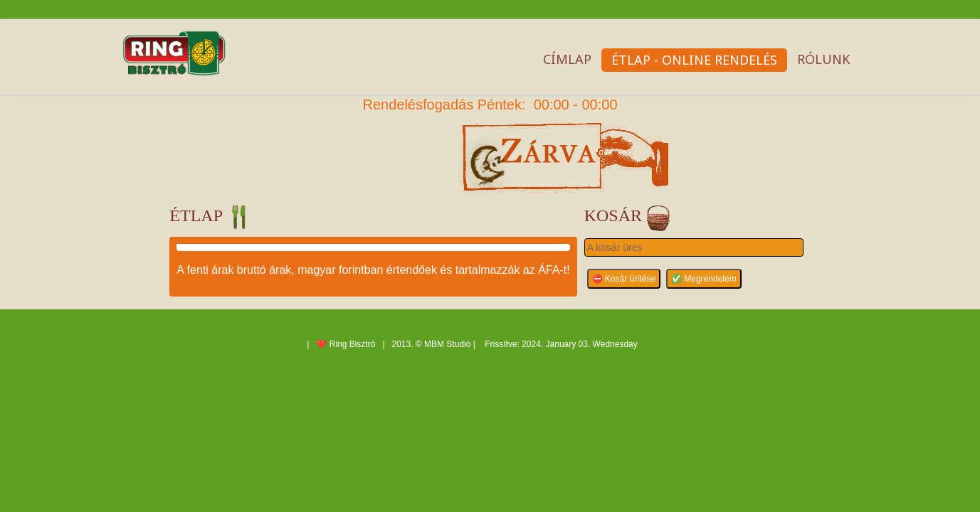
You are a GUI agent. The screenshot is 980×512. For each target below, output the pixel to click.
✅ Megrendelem (704, 279)
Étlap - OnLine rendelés (694, 60)
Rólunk (823, 59)
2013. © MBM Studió (432, 344)
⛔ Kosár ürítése (624, 279)
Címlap (567, 59)
